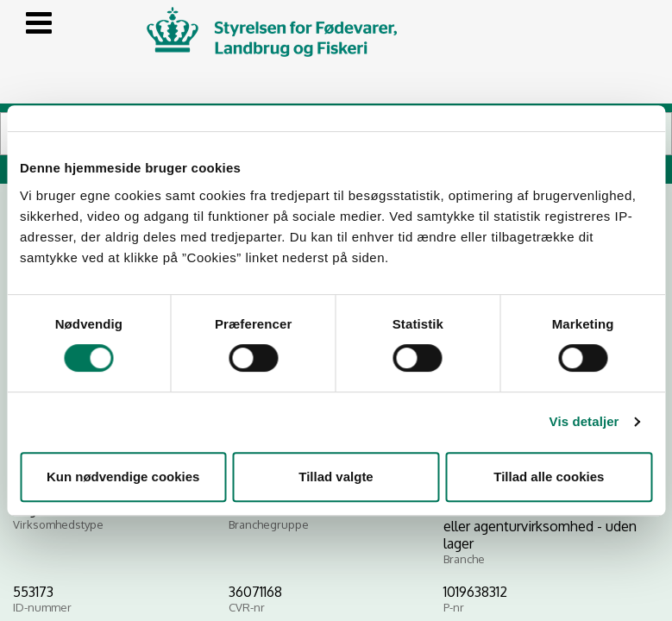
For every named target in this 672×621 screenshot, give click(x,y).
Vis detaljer (584, 421)
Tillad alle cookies (549, 477)
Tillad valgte (336, 477)
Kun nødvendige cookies (123, 477)
